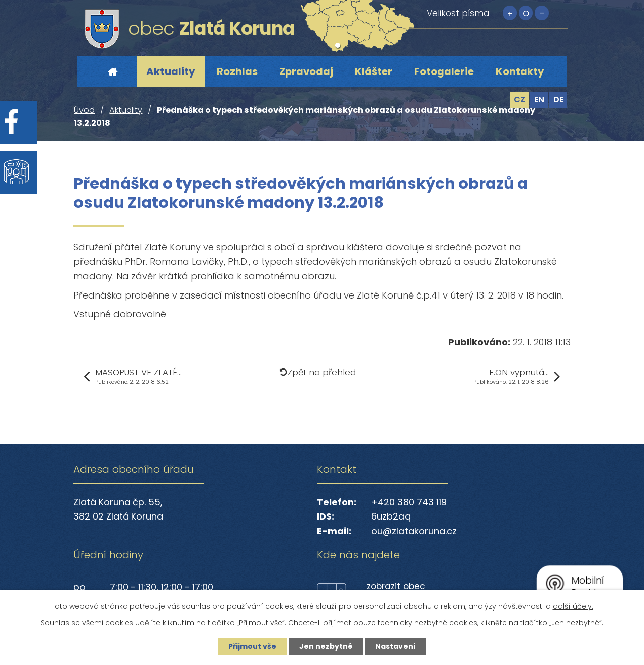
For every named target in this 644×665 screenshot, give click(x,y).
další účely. (573, 606)
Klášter (374, 71)
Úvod (112, 72)
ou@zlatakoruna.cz (414, 531)
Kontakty (520, 71)
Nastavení (395, 646)
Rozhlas (237, 71)
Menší (542, 13)
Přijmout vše (252, 646)
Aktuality (171, 71)
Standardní (526, 13)
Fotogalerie (444, 71)
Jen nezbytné (326, 646)
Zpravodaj (306, 71)
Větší (510, 13)
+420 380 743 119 (409, 502)
